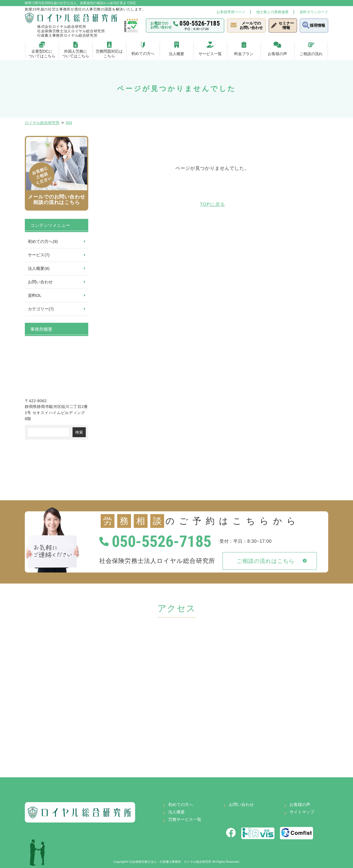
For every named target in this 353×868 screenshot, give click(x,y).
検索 (79, 432)
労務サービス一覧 (185, 819)
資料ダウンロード (314, 12)
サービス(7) (39, 255)
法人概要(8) (39, 268)
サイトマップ (302, 812)
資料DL (35, 295)
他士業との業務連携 (272, 12)
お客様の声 (300, 804)
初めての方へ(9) (43, 241)
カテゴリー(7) (41, 309)
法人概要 (176, 812)
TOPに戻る (212, 204)
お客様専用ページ (231, 12)
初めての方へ (181, 804)
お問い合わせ (40, 282)
